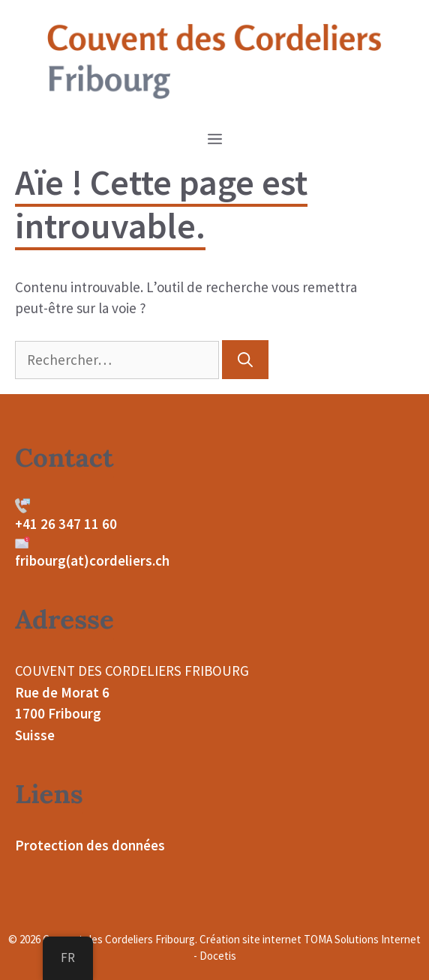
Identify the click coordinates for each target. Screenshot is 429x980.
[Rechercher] (245, 360)
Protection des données (90, 845)
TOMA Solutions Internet (362, 939)
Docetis (218, 956)
